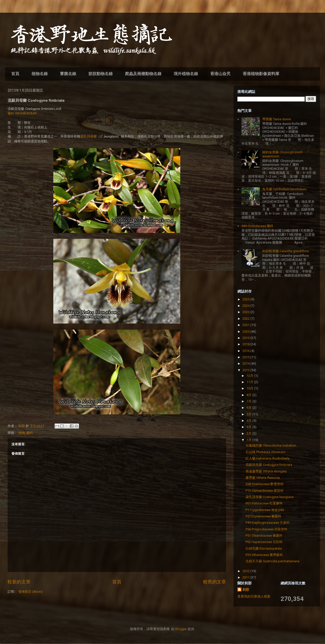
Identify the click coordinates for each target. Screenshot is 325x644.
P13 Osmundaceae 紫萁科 (265, 491)
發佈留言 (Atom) (30, 592)
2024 (246, 306)
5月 (249, 414)
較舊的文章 (215, 582)
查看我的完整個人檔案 (254, 596)
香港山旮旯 (220, 74)
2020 (246, 332)
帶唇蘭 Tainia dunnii (277, 119)
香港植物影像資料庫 (261, 74)
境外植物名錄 (186, 74)
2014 (246, 363)
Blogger (181, 629)
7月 (249, 401)
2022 (246, 319)
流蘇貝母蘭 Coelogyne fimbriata (269, 465)
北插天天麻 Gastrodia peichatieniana (272, 561)
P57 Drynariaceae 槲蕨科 (263, 516)
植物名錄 (40, 74)
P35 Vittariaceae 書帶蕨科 (264, 555)
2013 (246, 370)
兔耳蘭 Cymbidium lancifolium (284, 189)
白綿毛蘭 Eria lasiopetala (264, 548)
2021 (246, 325)
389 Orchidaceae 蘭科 (257, 226)
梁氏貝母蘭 (88, 136)
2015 (246, 357)
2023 (246, 312)
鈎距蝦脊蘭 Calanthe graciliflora (286, 251)
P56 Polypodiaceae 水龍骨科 (266, 529)
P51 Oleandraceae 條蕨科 (264, 536)
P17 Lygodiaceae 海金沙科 (265, 510)
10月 (250, 388)
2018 (246, 344)
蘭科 (30, 433)
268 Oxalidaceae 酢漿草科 (265, 484)
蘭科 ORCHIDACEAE (22, 113)
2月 (249, 434)
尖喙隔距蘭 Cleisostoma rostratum (271, 445)
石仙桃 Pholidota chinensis (265, 452)
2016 (246, 351)
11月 (250, 382)
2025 (246, 299)
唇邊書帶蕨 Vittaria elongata (266, 471)
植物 (22, 433)
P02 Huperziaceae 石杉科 (264, 542)
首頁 (15, 74)
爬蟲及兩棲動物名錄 (143, 74)
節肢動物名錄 (101, 74)
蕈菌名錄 (68, 74)
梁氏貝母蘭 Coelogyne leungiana (270, 497)
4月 (249, 421)
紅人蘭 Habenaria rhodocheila (267, 458)
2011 (246, 577)
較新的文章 (19, 582)
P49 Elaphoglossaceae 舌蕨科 (268, 523)
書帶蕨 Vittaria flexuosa (263, 478)
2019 (246, 338)
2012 (246, 571)
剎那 (246, 590)
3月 (249, 427)
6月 (249, 408)
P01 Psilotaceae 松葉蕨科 (264, 503)
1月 (249, 440)
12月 (250, 376)
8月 (249, 395)
